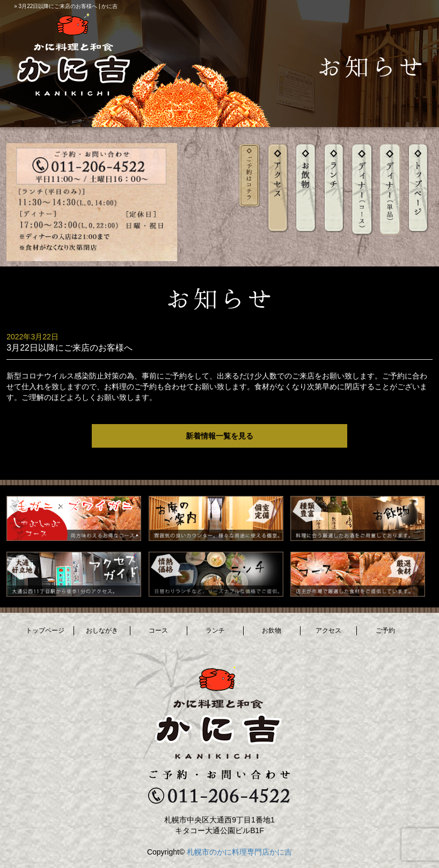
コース (158, 630)
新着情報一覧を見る (219, 436)
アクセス (328, 630)
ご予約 (385, 630)
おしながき (102, 630)
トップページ (45, 630)
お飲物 (272, 630)
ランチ (215, 630)
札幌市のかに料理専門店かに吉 (239, 852)
